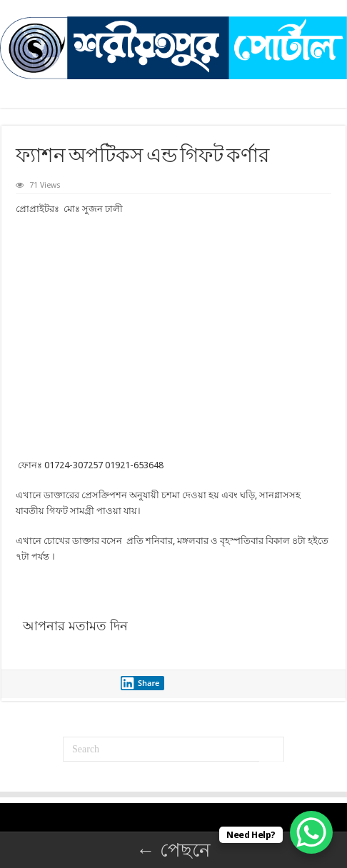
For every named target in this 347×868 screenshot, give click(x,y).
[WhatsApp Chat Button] (311, 832)
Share (140, 683)
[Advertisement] (173, 337)
